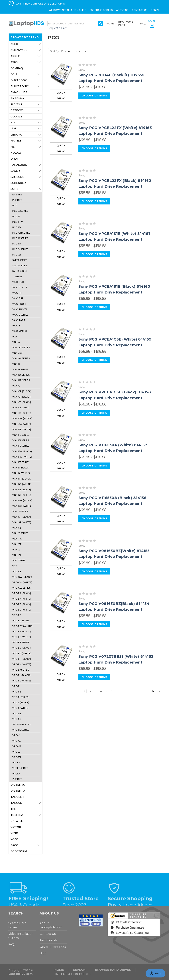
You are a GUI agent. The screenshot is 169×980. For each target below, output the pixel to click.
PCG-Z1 (17, 255)
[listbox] (75, 51)
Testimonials (48, 940)
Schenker (18, 183)
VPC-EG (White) (22, 653)
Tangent (17, 797)
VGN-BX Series (21, 375)
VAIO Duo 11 (19, 282)
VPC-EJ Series (21, 670)
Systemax (18, 791)
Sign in (155, 10)
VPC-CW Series (21, 588)
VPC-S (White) (21, 708)
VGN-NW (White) (22, 506)
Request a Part (57, 28)
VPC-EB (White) (22, 610)
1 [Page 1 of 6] (85, 691)
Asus (26, 62)
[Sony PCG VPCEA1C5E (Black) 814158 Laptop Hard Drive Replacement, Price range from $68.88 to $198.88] (62, 391)
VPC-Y (16, 735)
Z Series (17, 779)
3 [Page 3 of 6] (96, 691)
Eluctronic (26, 86)
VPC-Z (16, 752)
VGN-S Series (20, 511)
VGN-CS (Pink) (20, 408)
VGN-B (16, 364)
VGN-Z (16, 550)
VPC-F (16, 686)
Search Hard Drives (17, 925)
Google (16, 117)
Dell (26, 74)
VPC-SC (17, 719)
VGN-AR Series (21, 348)
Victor (16, 827)
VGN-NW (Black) (22, 500)
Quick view (61, 96)
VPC (15, 566)
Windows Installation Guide (67, 10)
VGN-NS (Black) (22, 490)
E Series (17, 195)
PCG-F (16, 217)
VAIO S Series (20, 315)
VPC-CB (17, 572)
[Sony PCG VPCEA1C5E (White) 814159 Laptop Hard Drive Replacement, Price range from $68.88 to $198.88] (62, 339)
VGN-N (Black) (21, 468)
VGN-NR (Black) (22, 479)
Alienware (26, 50)
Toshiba (26, 815)
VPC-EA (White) (22, 599)
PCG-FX (17, 227)
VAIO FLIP (18, 298)
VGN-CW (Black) (22, 418)
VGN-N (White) (21, 473)
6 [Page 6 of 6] (111, 691)
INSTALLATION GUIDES (73, 974)
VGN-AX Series (21, 358)
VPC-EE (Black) (22, 632)
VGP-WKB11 (19, 560)
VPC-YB (17, 746)
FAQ (143, 24)
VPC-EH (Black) (22, 659)
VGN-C (16, 386)
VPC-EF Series (21, 642)
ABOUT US (122, 10)
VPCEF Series (20, 768)
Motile (26, 141)
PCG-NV (17, 244)
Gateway (26, 110)
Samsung (26, 177)
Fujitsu (26, 104)
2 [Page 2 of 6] (91, 691)
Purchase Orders (101, 10)
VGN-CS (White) (22, 413)
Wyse (15, 839)
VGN (15, 337)
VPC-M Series (20, 697)
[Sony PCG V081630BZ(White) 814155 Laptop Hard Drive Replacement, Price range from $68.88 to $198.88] (62, 550)
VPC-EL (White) (22, 681)
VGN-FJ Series (21, 440)
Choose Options (94, 96)
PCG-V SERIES (20, 249)
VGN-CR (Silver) (22, 397)
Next (155, 691)
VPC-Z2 (17, 757)
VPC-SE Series (21, 730)
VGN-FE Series (21, 435)
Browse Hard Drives (113, 970)
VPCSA (16, 774)
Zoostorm (19, 851)
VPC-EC (17, 615)
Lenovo (26, 135)
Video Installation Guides (21, 936)
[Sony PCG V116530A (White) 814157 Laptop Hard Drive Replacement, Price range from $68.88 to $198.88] (62, 444)
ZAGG (26, 845)
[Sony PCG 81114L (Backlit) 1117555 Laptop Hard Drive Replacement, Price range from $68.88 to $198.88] (62, 74)
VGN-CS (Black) (22, 402)
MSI (26, 147)
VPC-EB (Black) (22, 604)
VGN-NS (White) (22, 495)
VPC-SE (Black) (21, 724)
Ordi (14, 159)
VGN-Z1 (17, 555)
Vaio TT (17, 326)
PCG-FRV (18, 222)
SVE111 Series (20, 260)
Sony (26, 189)
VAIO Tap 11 (19, 320)
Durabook (19, 80)
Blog (43, 953)
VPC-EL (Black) (21, 675)
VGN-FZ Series (21, 462)
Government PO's (53, 947)
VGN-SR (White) (22, 522)
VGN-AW (17, 353)
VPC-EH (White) (22, 664)
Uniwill (17, 821)
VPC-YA (17, 741)
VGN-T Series (20, 533)
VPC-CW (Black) (22, 577)
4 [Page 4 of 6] (101, 691)
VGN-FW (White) (22, 457)
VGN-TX (17, 539)
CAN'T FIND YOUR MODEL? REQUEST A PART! (41, 4)
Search (79, 970)
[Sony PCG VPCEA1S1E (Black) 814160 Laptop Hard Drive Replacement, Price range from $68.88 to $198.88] (62, 286)
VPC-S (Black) (21, 703)
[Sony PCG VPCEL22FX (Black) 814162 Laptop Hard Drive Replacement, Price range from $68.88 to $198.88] (62, 180)
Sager (26, 171)
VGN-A (16, 342)
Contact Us (139, 10)
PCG (15, 205)
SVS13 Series (20, 266)
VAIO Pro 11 (19, 304)
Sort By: (55, 51)
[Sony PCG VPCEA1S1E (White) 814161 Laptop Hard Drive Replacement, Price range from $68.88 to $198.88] (62, 233)
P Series (17, 200)
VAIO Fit (17, 293)
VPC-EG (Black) (22, 648)
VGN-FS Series (21, 446)
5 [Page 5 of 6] (106, 691)
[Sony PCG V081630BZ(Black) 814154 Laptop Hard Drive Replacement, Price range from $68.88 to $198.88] (62, 603)
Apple (26, 56)
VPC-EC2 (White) (22, 626)
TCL (13, 809)
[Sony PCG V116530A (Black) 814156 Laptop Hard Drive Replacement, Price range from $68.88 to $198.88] (62, 497)
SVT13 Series (20, 271)
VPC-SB (17, 714)
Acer (26, 44)
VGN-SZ (17, 528)
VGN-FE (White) (22, 429)
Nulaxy (16, 153)
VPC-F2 (17, 692)
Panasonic (26, 165)
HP (26, 122)
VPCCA (16, 763)
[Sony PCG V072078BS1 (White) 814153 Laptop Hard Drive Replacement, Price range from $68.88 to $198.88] (62, 656)
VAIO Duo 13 (20, 287)
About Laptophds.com (51, 925)
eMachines (19, 92)
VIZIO (14, 833)
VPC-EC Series (21, 621)
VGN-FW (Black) (22, 451)
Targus (26, 803)
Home (110, 24)
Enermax (17, 98)
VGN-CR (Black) (22, 391)
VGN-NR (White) (22, 484)
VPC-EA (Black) (22, 593)
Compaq (17, 68)
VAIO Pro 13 (20, 309)
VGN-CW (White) (22, 424)
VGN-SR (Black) (22, 517)
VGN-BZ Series (21, 380)
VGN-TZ (17, 544)
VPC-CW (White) (22, 582)
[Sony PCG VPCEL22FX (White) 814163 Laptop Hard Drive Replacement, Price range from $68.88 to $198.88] (62, 127)
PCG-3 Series (20, 211)
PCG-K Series (20, 238)
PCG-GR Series (21, 233)
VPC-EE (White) (22, 637)
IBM (26, 128)
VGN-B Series (20, 369)
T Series (17, 277)
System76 (18, 785)
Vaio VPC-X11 (20, 331)
